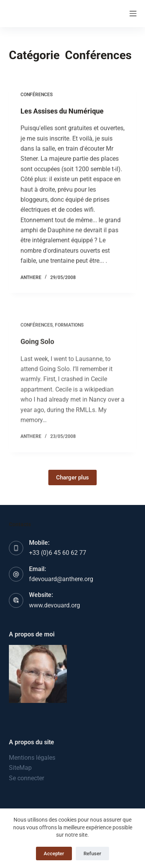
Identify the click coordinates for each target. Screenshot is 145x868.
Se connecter (26, 778)
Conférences (37, 95)
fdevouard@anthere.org (61, 579)
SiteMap (20, 768)
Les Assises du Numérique (62, 111)
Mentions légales (32, 758)
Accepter (54, 854)
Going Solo (37, 345)
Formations (69, 329)
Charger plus (72, 477)
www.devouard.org (55, 605)
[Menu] (133, 14)
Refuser (92, 854)
